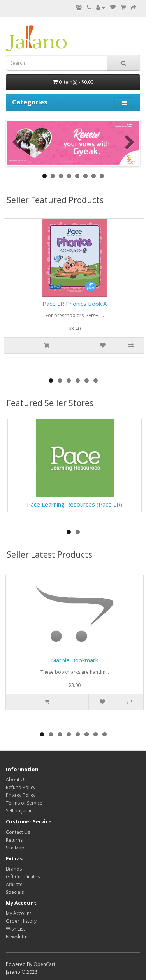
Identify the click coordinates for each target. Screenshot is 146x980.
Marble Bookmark (75, 660)
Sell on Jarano (21, 811)
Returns (14, 840)
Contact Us (18, 832)
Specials (15, 892)
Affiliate (14, 884)
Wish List (15, 929)
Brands (14, 869)
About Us (16, 780)
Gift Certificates (23, 877)
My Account (18, 913)
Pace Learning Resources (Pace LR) (75, 504)
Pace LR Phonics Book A (75, 304)
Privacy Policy (21, 795)
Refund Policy (21, 787)
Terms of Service (24, 803)
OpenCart (44, 964)
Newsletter (18, 937)
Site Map (15, 848)
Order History (21, 921)
